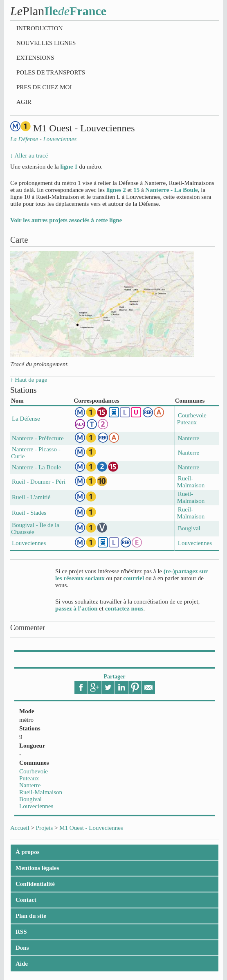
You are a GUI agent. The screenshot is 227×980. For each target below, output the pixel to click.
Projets (45, 828)
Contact (26, 900)
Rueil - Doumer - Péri (39, 482)
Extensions (35, 58)
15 (136, 190)
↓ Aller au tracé (29, 155)
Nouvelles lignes (46, 43)
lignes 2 (116, 190)
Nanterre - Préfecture (38, 438)
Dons (22, 948)
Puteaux (29, 778)
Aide (22, 964)
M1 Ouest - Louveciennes (91, 828)
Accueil (20, 828)
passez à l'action (76, 608)
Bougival (30, 799)
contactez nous (124, 608)
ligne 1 (69, 167)
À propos (28, 852)
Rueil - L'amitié (31, 497)
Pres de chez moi (44, 87)
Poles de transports (51, 72)
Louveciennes (36, 806)
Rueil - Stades (29, 513)
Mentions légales (37, 868)
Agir (24, 102)
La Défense (26, 419)
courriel (134, 578)
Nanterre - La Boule (171, 190)
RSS (21, 932)
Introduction (39, 28)
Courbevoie (34, 771)
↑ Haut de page (29, 380)
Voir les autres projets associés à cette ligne (66, 220)
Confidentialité (35, 884)
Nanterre (30, 785)
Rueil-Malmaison (41, 792)
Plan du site (31, 916)
